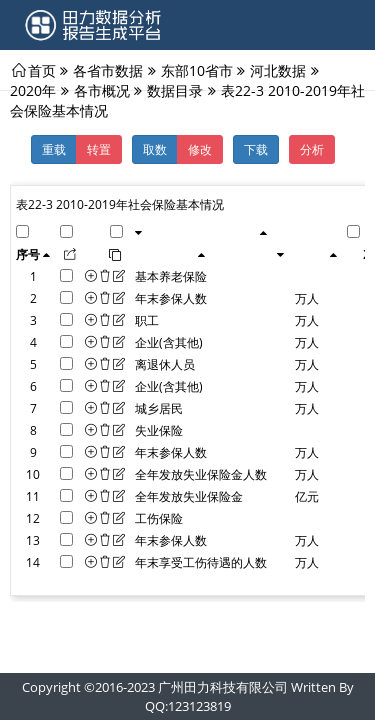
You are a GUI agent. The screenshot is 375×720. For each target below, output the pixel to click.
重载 (54, 149)
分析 (312, 149)
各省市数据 (108, 70)
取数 (155, 149)
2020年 (33, 90)
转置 (99, 149)
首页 (42, 70)
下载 (256, 149)
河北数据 (278, 70)
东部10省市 (197, 70)
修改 (200, 149)
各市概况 (102, 90)
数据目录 (175, 90)
